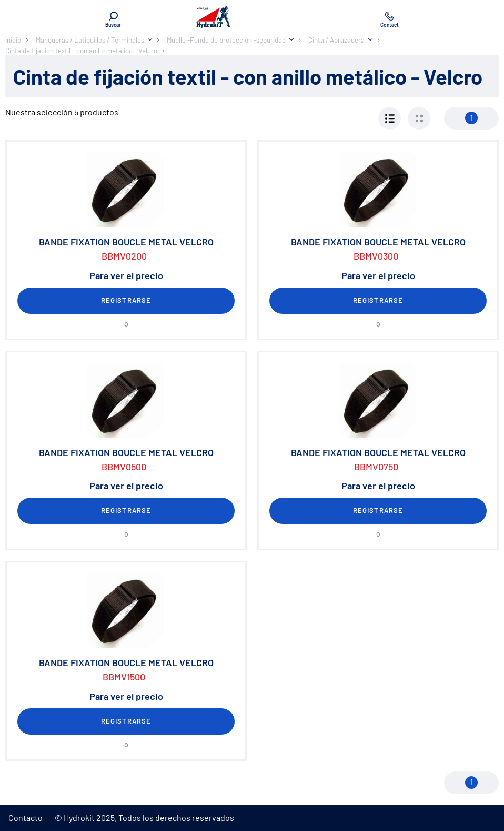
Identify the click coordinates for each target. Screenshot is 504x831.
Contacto (26, 818)
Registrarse (126, 300)
